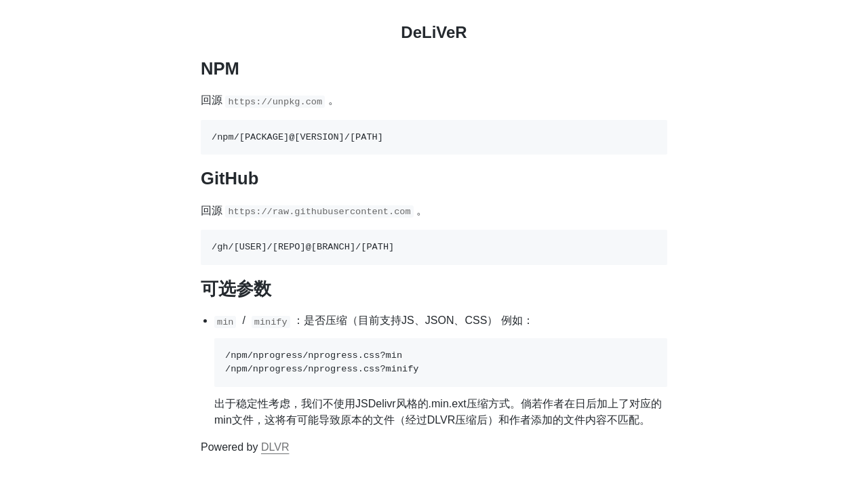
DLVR (275, 447)
